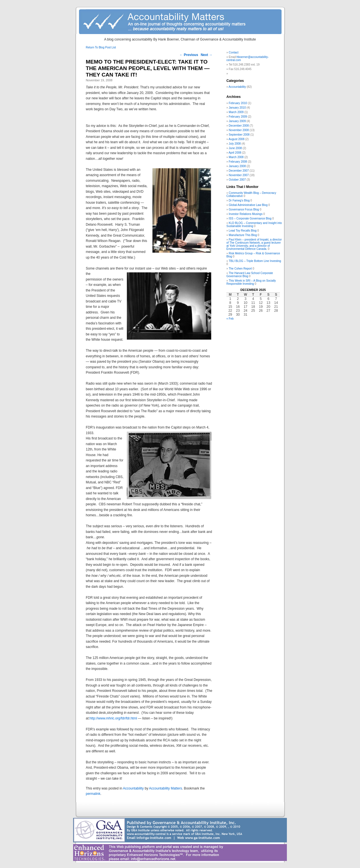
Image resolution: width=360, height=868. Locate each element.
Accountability (133, 788)
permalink (93, 794)
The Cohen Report (240, 269)
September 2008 (239, 135)
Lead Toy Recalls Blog (243, 231)
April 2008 (235, 153)
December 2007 (239, 171)
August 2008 (237, 139)
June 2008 (235, 148)
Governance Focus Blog (244, 209)
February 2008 (238, 162)
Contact (233, 52)
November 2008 (239, 130)
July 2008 (235, 144)
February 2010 (238, 103)
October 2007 (237, 180)
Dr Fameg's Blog (239, 200)
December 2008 (239, 126)
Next (207, 55)
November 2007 (239, 175)
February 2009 (238, 117)
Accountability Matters (166, 788)
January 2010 (237, 108)
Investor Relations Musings (246, 214)
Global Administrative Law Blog (248, 205)
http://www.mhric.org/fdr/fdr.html (113, 718)
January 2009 (237, 121)
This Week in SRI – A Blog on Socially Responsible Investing (251, 282)
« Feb (230, 319)
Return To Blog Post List (101, 47)
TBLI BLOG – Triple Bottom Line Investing (255, 261)
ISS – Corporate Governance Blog (250, 218)
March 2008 (236, 157)
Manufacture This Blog (243, 235)
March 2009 (236, 112)
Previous (189, 55)
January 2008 (237, 166)
